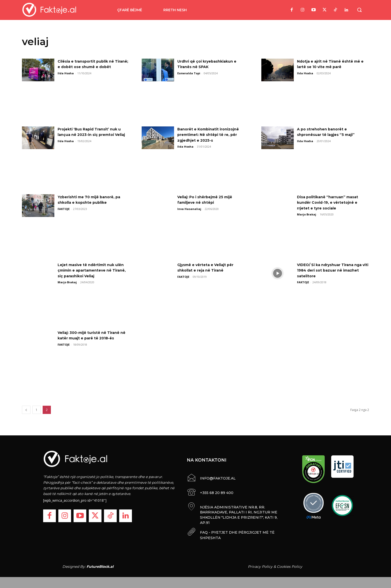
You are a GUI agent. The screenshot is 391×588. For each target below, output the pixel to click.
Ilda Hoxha (66, 79)
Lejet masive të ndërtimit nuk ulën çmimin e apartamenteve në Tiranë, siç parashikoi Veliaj (94, 270)
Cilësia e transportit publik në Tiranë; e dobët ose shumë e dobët (89, 67)
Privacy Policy (260, 565)
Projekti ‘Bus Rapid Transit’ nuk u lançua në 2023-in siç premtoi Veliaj (93, 135)
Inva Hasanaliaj (189, 209)
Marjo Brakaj (307, 214)
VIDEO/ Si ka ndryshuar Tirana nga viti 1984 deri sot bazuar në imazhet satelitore (331, 270)
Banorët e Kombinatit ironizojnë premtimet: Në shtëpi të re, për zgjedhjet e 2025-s (212, 135)
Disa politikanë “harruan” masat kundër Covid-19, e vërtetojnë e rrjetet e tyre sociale (331, 202)
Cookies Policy (290, 565)
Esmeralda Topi (189, 73)
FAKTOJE (64, 209)
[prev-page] (26, 410)
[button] (359, 10)
